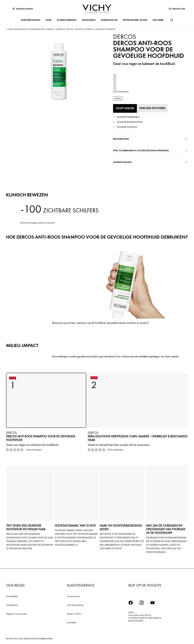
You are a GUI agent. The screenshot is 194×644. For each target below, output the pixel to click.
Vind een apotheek (75, 604)
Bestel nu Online (74, 613)
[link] (121, 83)
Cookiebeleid (12, 604)
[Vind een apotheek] (153, 108)
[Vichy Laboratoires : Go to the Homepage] (97, 9)
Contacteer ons (74, 596)
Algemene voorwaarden (17, 613)
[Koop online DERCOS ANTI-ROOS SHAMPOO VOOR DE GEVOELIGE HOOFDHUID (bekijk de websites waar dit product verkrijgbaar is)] (125, 108)
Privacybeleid (12, 596)
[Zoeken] (171, 20)
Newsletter (72, 622)
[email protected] (136, 620)
